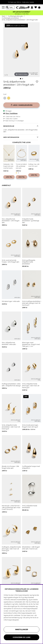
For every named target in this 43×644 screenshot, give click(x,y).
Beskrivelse (9, 126)
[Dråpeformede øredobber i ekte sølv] (5, 98)
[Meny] (4, 7)
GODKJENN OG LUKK (22, 637)
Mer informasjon (11, 137)
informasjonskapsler (11, 620)
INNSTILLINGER (22, 629)
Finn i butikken (10, 113)
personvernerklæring (12, 618)
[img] (21, 79)
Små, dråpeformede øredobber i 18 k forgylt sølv (20, 20)
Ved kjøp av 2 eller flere (22, 14)
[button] (33, 7)
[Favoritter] (36, 7)
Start (4, 16)
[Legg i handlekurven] (21, 105)
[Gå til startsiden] (22, 7)
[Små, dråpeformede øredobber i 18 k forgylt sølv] (9, 98)
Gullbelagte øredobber (10, 18)
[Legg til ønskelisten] (37, 82)
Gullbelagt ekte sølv (15, 16)
